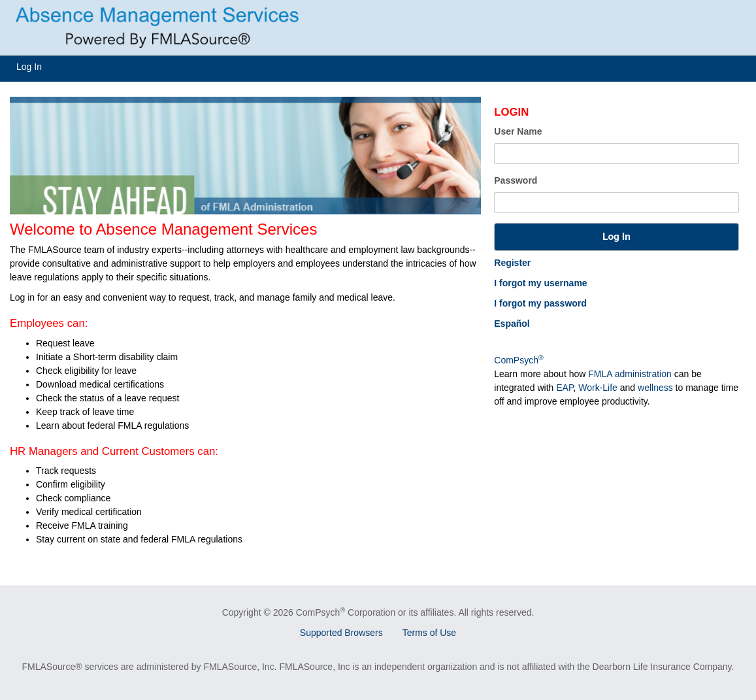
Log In (29, 67)
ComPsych (518, 360)
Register (512, 263)
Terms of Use (429, 633)
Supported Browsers (341, 633)
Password (516, 180)
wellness (655, 388)
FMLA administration (630, 374)
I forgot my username (540, 283)
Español (512, 324)
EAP (565, 388)
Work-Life (598, 388)
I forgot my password (540, 303)
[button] (616, 237)
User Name (518, 131)
